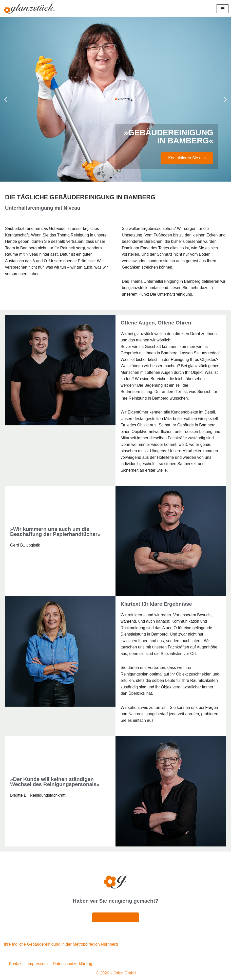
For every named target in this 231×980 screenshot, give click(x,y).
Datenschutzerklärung (72, 965)
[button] (6, 100)
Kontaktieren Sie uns (187, 158)
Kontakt (16, 965)
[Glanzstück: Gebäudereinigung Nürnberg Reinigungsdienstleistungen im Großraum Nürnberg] (29, 9)
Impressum (38, 965)
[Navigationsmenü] (223, 9)
